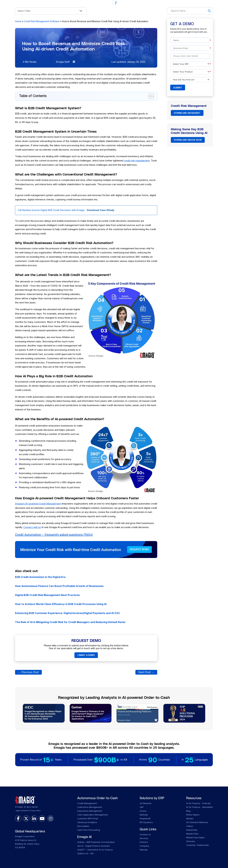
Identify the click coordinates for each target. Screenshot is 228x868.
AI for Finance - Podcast (198, 803)
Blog (188, 811)
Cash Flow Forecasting (89, 830)
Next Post (146, 672)
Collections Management (90, 807)
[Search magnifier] (209, 11)
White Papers (193, 815)
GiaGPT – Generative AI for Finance (95, 850)
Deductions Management (90, 811)
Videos (190, 826)
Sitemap (144, 850)
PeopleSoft (145, 818)
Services (144, 838)
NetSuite (144, 815)
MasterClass (192, 834)
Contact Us (145, 834)
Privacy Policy (35, 811)
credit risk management (137, 161)
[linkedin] (34, 818)
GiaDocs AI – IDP (85, 853)
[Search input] (189, 11)
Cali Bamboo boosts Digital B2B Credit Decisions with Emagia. (66, 210)
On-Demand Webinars (197, 822)
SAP (142, 807)
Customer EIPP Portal (88, 818)
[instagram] (51, 818)
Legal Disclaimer (22, 811)
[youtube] (42, 818)
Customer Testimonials (198, 845)
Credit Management (87, 803)
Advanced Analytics (87, 822)
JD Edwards (146, 803)
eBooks (190, 818)
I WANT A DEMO (86, 655)
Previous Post (28, 672)
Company (144, 846)
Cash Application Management (93, 815)
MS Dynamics (146, 822)
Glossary (191, 841)
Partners (144, 842)
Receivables (83, 826)
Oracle (143, 811)
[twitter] (26, 818)
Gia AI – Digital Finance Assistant (93, 846)
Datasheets (192, 830)
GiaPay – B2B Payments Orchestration (96, 842)
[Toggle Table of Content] (150, 96)
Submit (178, 88)
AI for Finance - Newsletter (200, 807)
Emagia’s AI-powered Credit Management (38, 504)
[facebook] (18, 818)
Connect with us (32, 527)
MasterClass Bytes (195, 837)
